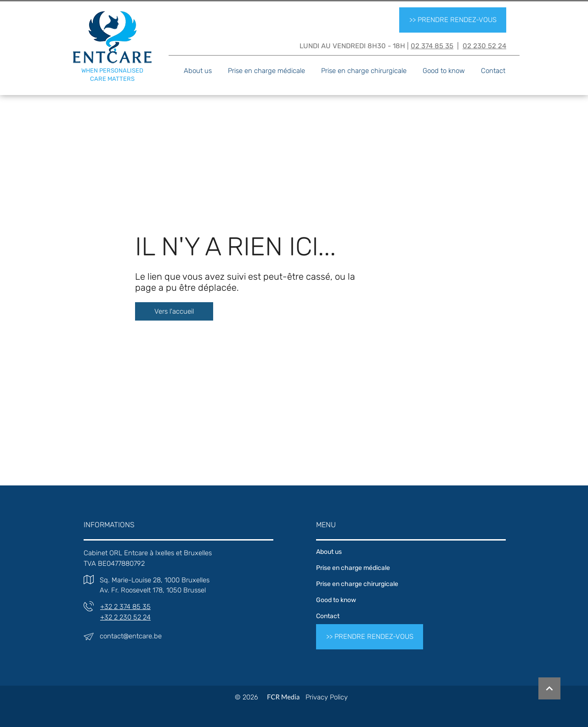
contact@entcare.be (131, 636)
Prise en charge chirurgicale (357, 584)
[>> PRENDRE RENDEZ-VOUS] (453, 20)
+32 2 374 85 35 (125, 607)
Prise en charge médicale (353, 568)
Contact (328, 616)
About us (329, 552)
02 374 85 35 (432, 46)
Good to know (336, 600)
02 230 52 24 (484, 46)
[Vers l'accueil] (174, 311)
